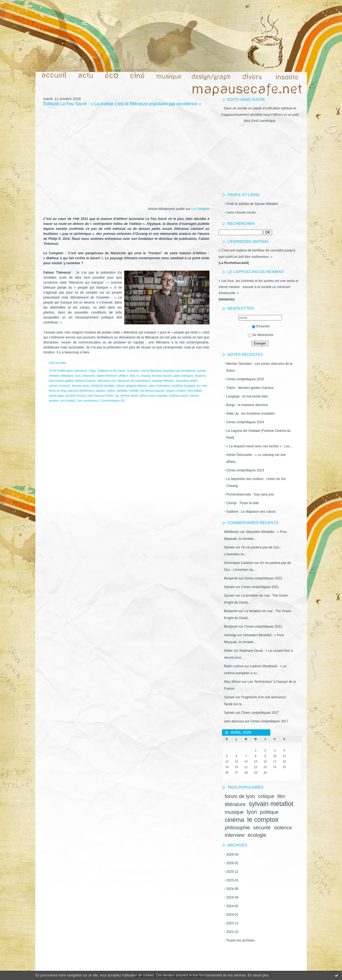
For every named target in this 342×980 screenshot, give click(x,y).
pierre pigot (56, 396)
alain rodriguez (184, 376)
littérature (235, 804)
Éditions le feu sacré (112, 371)
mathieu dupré (179, 396)
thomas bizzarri (162, 376)
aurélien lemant (76, 396)
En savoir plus (258, 975)
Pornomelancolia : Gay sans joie (250, 494)
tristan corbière (176, 391)
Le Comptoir (200, 209)
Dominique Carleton (239, 563)
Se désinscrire (261, 335)
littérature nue (107, 381)
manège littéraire (163, 381)
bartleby (122, 391)
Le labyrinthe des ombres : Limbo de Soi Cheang (256, 482)
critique (266, 796)
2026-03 (232, 855)
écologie (257, 835)
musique (234, 812)
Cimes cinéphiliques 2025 (245, 379)
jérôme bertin (129, 396)
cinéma (235, 820)
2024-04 (232, 897)
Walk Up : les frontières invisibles (251, 414)
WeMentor (232, 532)
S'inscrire (261, 326)
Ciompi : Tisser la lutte (243, 503)
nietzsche (89, 376)
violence (283, 828)
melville (134, 391)
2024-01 (232, 915)
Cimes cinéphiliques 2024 (245, 422)
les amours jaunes (152, 391)
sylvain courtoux (60, 386)
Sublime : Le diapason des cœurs (251, 512)
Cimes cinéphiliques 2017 (260, 713)
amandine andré (186, 381)
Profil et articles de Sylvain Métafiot (252, 204)
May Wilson (233, 682)
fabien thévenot (107, 376)
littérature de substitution (134, 381)
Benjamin (231, 578)
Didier (228, 651)
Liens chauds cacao (241, 212)
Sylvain (230, 547)
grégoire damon (136, 386)
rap (117, 396)
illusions (200, 376)
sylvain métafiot (271, 804)
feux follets (195, 391)
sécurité (262, 828)
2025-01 (232, 880)
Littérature (80, 371)
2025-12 (232, 872)
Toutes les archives (240, 940)
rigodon (100, 391)
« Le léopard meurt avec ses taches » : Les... (259, 446)
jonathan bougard (183, 386)
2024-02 (232, 906)
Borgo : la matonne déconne (247, 405)
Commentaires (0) (112, 401)
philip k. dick (127, 376)
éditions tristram (85, 381)
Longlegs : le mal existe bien (247, 396)
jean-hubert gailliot (61, 381)
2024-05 (232, 889)
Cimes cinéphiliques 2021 (263, 578)
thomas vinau (81, 386)
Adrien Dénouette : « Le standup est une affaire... (256, 458)
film (281, 796)
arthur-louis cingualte (154, 396)
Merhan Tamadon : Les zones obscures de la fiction (259, 367)
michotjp (230, 635)
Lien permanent (88, 401)
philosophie (238, 828)
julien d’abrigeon (160, 386)
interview (235, 835)
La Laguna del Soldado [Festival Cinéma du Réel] (259, 434)
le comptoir (263, 820)
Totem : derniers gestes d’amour (250, 388)
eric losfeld (68, 401)
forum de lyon (240, 796)
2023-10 (232, 932)
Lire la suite (57, 363)
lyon (252, 812)
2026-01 (232, 863)
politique (269, 812)
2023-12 (232, 923)
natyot (120, 386)
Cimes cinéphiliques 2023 (245, 470)
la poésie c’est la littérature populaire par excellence (161, 371)
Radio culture (234, 666)
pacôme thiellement (81, 391)
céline (111, 391)
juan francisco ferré (100, 396)
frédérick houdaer (103, 386)
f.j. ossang (143, 376)
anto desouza (234, 721)
